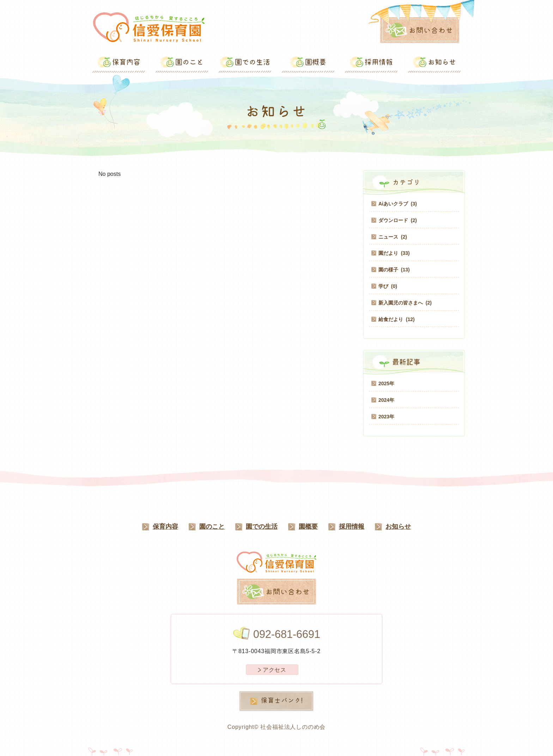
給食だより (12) (397, 319)
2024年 (386, 400)
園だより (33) (394, 253)
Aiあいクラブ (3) (398, 204)
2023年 (386, 417)
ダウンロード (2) (398, 220)
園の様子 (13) (394, 270)
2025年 (386, 383)
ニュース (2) (393, 237)
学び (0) (388, 286)
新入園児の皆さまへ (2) (405, 303)
